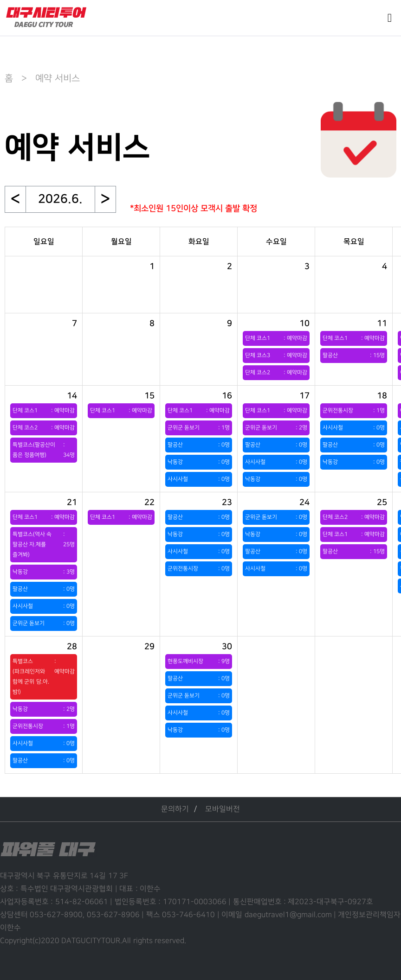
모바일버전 (223, 809)
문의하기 (175, 809)
